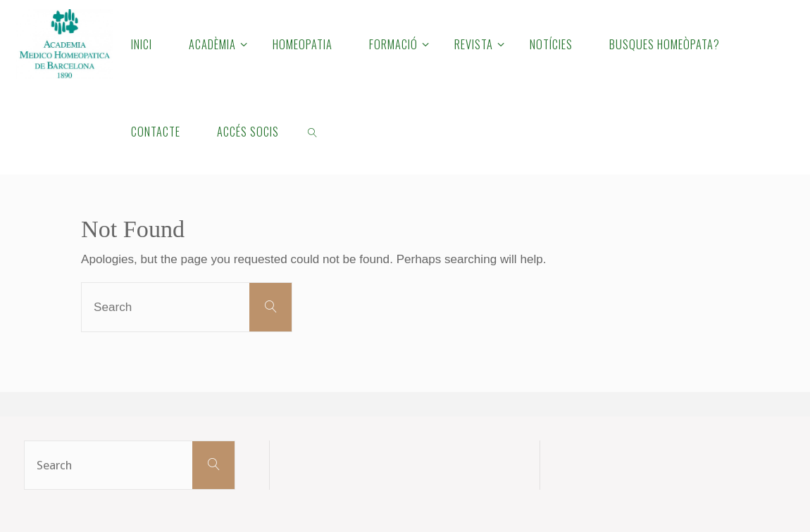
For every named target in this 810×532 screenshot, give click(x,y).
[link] (312, 131)
